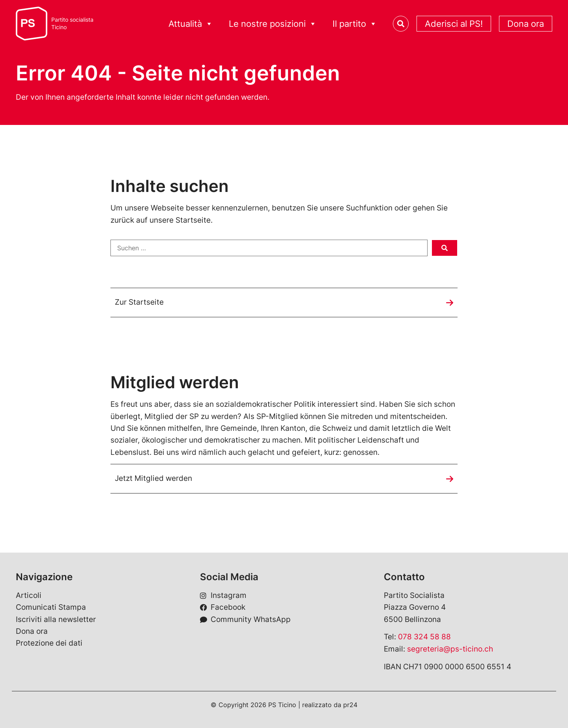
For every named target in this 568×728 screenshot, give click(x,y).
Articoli (29, 595)
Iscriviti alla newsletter (56, 619)
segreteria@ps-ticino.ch (450, 649)
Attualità (191, 24)
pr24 (350, 705)
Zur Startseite (139, 302)
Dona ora (526, 24)
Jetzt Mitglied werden (153, 478)
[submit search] (445, 248)
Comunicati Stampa (51, 607)
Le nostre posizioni (273, 24)
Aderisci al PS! (454, 24)
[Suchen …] (269, 248)
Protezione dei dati (49, 643)
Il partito (355, 24)
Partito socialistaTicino (72, 23)
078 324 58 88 (424, 637)
